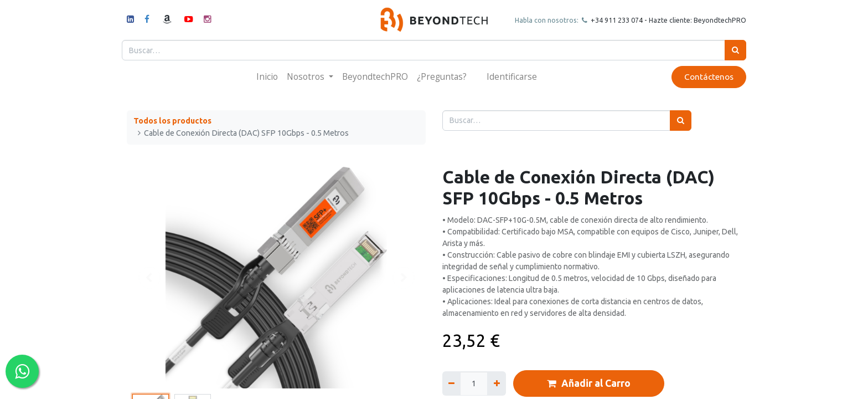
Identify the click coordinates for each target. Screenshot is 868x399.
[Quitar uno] (451, 383)
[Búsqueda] (730, 50)
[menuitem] (267, 77)
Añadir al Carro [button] (589, 383)
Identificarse (512, 76)
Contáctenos (704, 77)
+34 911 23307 (609, 20)
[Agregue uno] (496, 383)
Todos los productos (172, 121)
